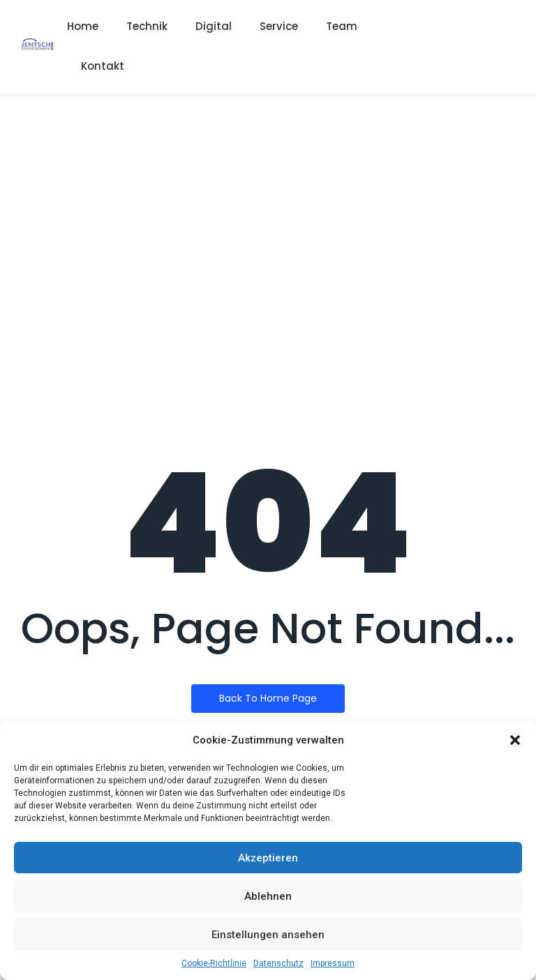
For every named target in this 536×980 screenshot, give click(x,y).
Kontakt (103, 66)
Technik (147, 26)
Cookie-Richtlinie (214, 963)
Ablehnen (268, 896)
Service (279, 26)
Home (83, 26)
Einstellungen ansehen (268, 935)
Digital (214, 26)
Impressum (333, 963)
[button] (515, 740)
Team (342, 26)
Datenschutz (278, 963)
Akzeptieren (268, 858)
